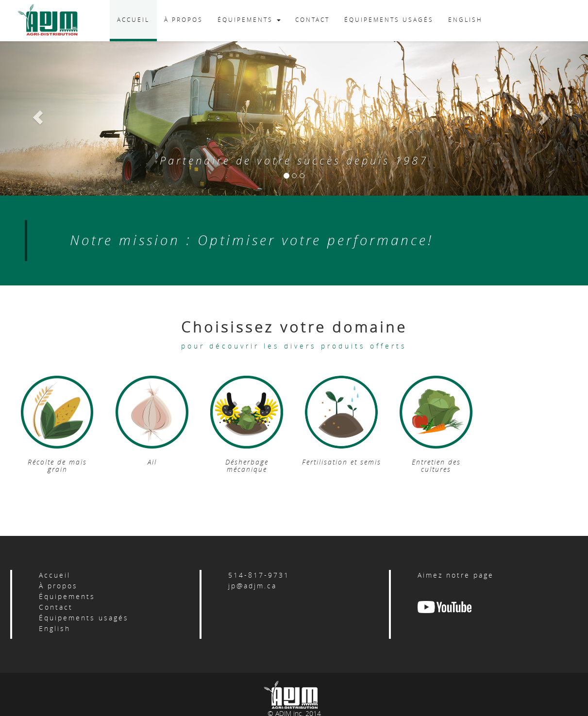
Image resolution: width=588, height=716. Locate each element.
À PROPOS (184, 19)
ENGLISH (465, 19)
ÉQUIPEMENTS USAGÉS (389, 19)
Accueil (55, 575)
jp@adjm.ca (252, 586)
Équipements (67, 596)
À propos (58, 586)
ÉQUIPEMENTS (249, 19)
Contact (56, 607)
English (55, 628)
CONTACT (312, 19)
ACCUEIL (133, 19)
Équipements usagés (84, 618)
